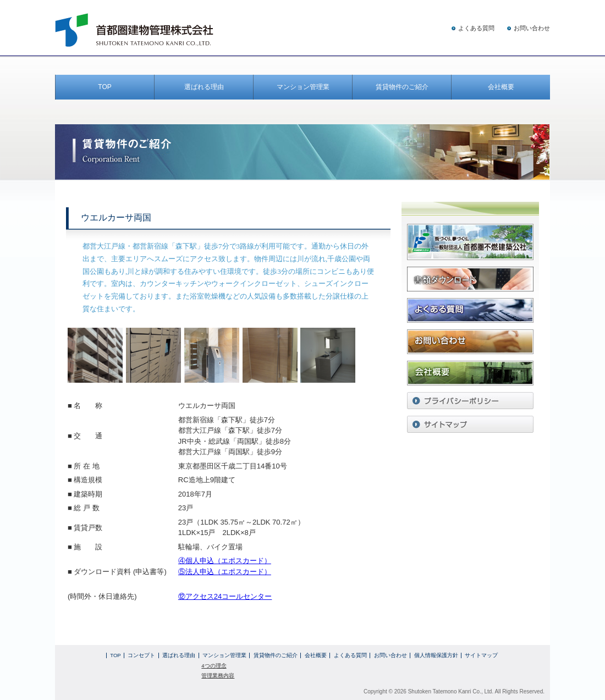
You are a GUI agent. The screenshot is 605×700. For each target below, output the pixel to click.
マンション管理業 (303, 87)
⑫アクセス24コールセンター (225, 596)
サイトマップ (481, 655)
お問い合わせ (532, 28)
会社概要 (501, 87)
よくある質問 (476, 28)
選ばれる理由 (204, 87)
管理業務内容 (218, 676)
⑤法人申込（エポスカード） (225, 572)
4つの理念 (214, 666)
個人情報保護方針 (436, 655)
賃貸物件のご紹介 (402, 87)
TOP (105, 87)
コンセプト (141, 655)
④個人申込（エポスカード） (225, 561)
